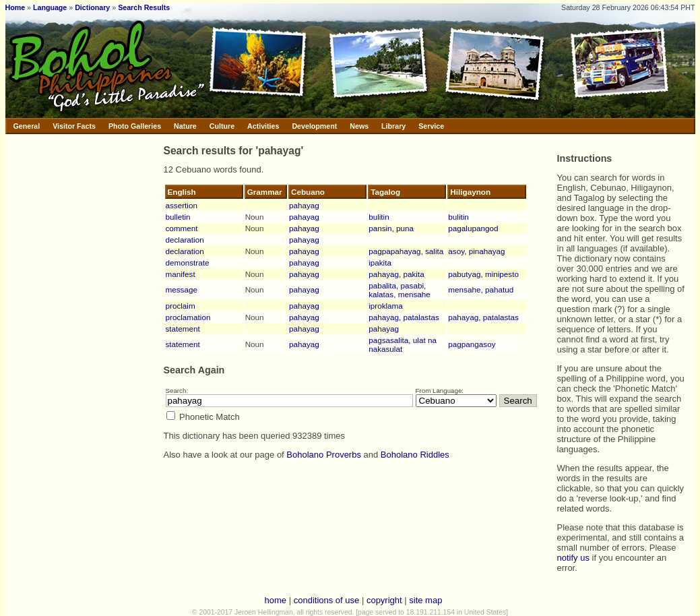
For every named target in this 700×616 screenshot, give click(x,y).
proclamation (188, 317)
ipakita (380, 263)
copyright (384, 600)
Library (393, 126)
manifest (181, 274)
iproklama (386, 306)
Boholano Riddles (415, 455)
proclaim (181, 306)
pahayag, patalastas (404, 317)
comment (182, 228)
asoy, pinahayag (476, 251)
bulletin (178, 217)
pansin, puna (391, 228)
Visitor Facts (74, 126)
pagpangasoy (472, 344)
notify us (573, 558)
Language (50, 7)
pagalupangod (473, 228)
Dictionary (92, 7)
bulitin (379, 217)
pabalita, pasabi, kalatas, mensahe (400, 290)
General (27, 126)
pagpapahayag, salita (406, 251)
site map (425, 600)
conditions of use (327, 600)
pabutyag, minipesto (483, 274)
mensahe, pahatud (481, 289)
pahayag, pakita (396, 274)
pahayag (304, 205)
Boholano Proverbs (324, 455)
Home (15, 7)
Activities (263, 126)
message (182, 289)
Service (431, 126)
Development (314, 126)
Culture (222, 126)
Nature (185, 126)
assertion (182, 205)
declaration (185, 240)
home (276, 600)
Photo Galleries (135, 126)
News (359, 126)
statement (183, 329)
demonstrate (188, 263)
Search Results (144, 7)
